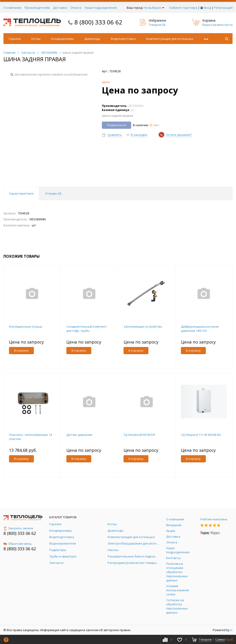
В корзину (21, 350)
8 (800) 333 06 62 (98, 22)
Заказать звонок (18, 528)
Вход (207, 8)
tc (231, 630)
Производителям (37, 8)
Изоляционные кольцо (26, 326)
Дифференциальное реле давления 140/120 (200, 329)
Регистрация (223, 8)
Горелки (15, 39)
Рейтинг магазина (214, 519)
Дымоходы (92, 39)
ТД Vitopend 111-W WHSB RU (201, 435)
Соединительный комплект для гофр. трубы (87, 329)
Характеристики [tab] (21, 193)
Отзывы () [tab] (53, 193)
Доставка (60, 8)
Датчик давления (79, 435)
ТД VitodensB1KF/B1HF (139, 435)
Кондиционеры (62, 39)
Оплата (76, 8)
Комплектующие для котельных (170, 39)
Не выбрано (154, 8)
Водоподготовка (123, 39)
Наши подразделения (101, 8)
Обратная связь (18, 544)
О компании (12, 8)
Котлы (36, 39)
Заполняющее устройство (143, 326)
